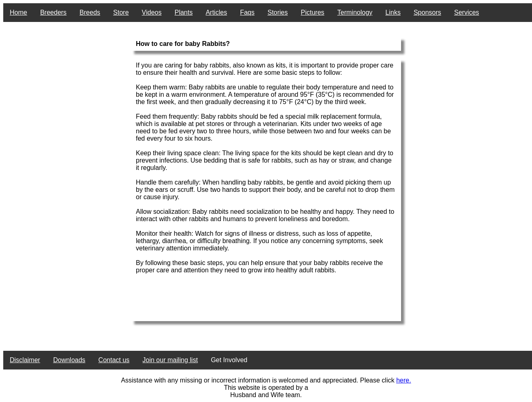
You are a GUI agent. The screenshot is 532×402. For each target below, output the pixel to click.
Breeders (53, 12)
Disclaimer (25, 360)
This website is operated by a (266, 388)
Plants (183, 12)
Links (393, 12)
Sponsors (427, 12)
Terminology (355, 12)
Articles (216, 12)
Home (19, 12)
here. (403, 380)
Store (121, 12)
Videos (152, 12)
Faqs (247, 12)
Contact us (114, 360)
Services (467, 12)
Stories (278, 12)
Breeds (90, 12)
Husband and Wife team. (266, 395)
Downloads (69, 360)
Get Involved (229, 360)
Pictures (313, 12)
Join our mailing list (170, 360)
